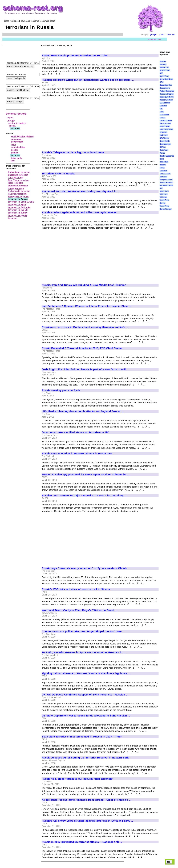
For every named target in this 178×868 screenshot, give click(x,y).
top (169, 862)
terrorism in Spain (17, 205)
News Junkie (165, 141)
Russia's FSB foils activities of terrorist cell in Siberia (76, 589)
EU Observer (165, 103)
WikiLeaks (164, 194)
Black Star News (166, 79)
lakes (14, 145)
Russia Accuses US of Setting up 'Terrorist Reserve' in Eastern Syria (85, 758)
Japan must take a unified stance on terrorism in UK (75, 432)
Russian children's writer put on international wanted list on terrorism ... (88, 80)
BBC (161, 73)
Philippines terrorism (19, 196)
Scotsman (163, 171)
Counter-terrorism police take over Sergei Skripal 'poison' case (82, 631)
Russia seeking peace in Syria (61, 390)
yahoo (162, 35)
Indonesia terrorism (18, 186)
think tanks (17, 158)
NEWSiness (164, 138)
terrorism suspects (18, 215)
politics (15, 153)
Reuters (163, 165)
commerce (16, 139)
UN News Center (166, 185)
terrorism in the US (18, 210)
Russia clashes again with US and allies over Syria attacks (79, 212)
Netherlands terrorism (19, 191)
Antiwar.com (164, 67)
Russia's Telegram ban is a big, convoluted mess (73, 152)
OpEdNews (164, 150)
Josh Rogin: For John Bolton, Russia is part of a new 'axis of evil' (84, 369)
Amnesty (163, 64)
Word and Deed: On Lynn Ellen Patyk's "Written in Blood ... (80, 610)
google (153, 35)
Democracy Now (166, 100)
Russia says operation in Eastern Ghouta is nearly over (77, 454)
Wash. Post (164, 191)
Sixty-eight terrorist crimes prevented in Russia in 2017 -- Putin (82, 737)
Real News (164, 162)
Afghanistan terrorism (19, 172)
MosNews (163, 132)
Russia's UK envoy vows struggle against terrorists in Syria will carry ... (88, 821)
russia (12, 126)
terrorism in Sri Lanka (19, 207)
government (17, 142)
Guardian (163, 106)
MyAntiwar (164, 135)
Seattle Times (165, 174)
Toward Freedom (166, 183)
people (15, 150)
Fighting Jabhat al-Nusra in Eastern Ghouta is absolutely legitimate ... (86, 673)
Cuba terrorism (16, 178)
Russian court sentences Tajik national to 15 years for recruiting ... (84, 496)
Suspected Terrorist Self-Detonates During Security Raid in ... (81, 191)
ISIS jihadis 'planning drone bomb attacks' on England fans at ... (83, 411)
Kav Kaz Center (166, 121)
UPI (161, 188)
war (13, 161)
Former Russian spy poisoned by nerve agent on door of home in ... (85, 475)
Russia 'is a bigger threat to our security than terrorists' (77, 779)
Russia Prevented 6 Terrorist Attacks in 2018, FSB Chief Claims (82, 348)
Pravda (162, 153)
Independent (164, 115)
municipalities (18, 147)
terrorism (13, 218)
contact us (155, 39)
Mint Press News (166, 129)
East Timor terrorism (19, 180)
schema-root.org (16, 114)
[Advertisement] (71, 122)
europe (11, 120)
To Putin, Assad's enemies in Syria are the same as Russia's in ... (84, 652)
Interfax (162, 118)
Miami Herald (165, 126)
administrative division (23, 136)
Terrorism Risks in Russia (58, 174)
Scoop (162, 168)
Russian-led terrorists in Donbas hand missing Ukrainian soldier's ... (85, 327)
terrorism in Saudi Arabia (21, 202)
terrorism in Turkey (18, 213)
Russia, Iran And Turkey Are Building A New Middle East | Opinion (84, 285)
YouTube (170, 35)
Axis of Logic (165, 70)
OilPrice (163, 147)
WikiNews (163, 197)
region (10, 118)
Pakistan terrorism (17, 194)
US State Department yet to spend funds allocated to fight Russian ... (86, 716)
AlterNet (163, 62)
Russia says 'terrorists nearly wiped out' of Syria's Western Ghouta (84, 568)
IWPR (162, 112)
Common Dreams (167, 94)
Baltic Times (164, 76)
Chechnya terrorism (18, 175)
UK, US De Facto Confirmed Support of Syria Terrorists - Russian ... (85, 695)
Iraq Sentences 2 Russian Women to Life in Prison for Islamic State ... (86, 306)
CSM (161, 82)
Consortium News (167, 97)
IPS (161, 109)
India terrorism (15, 183)
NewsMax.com (165, 144)
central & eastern (17, 123)
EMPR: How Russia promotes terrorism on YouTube (75, 56)
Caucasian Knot (166, 85)
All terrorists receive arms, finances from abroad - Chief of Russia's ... (86, 800)
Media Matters (165, 123)
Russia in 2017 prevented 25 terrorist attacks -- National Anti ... (82, 842)
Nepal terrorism (16, 188)
